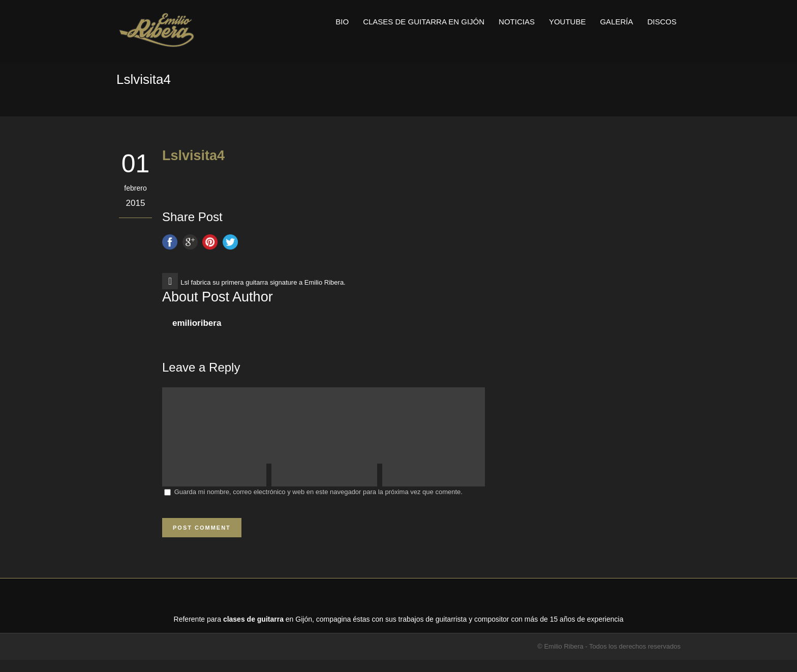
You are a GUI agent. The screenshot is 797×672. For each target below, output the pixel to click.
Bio (342, 22)
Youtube (568, 22)
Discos (662, 22)
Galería (616, 22)
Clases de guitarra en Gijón (424, 22)
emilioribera (197, 323)
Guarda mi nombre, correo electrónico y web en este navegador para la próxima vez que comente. (318, 504)
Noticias (517, 22)
